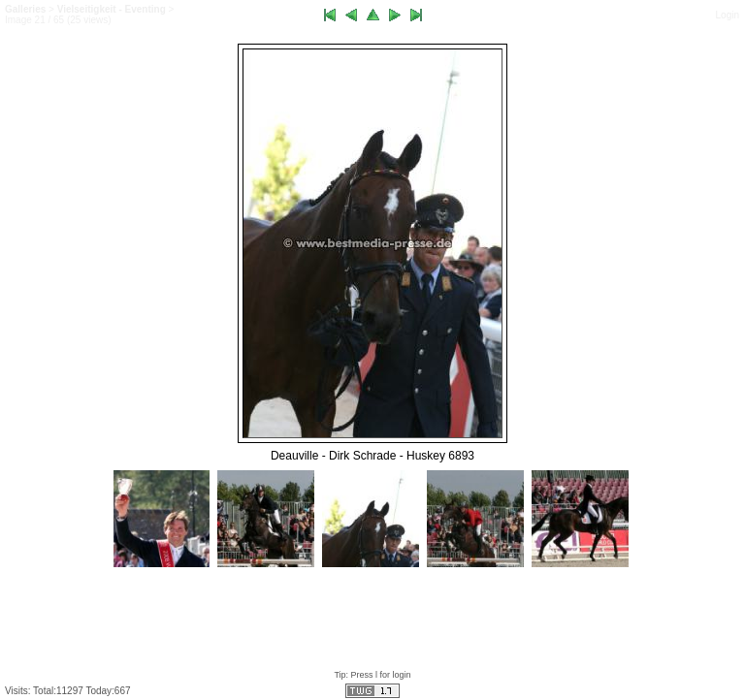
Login (728, 15)
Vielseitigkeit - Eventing (112, 9)
